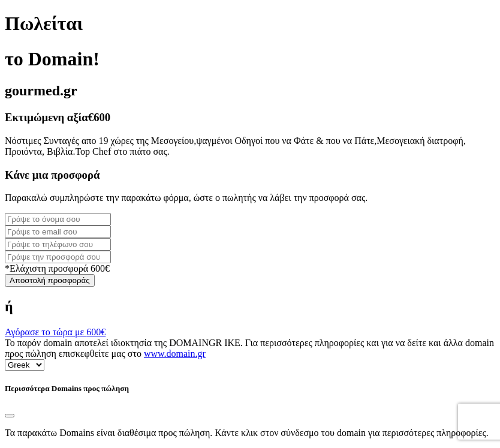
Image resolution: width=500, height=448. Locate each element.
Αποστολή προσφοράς (50, 280)
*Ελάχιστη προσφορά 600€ (57, 268)
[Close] (10, 416)
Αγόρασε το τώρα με (55, 332)
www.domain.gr (175, 354)
